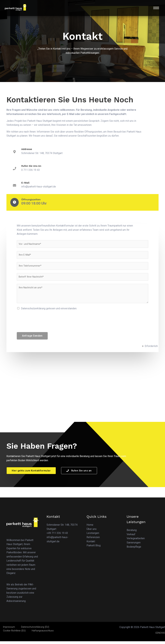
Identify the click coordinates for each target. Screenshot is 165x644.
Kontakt (91, 544)
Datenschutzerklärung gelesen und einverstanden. (49, 311)
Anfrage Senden (32, 338)
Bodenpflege (134, 549)
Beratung (132, 533)
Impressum (6, 630)
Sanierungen (134, 545)
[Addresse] (15, 152)
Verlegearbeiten (136, 541)
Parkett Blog (94, 548)
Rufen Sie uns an (32, 166)
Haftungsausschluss (13, 634)
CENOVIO (160, 636)
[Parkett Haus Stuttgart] (82, 393)
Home (90, 528)
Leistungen (93, 536)
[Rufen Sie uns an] (15, 169)
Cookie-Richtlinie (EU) (60, 630)
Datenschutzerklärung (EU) (30, 630)
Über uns (92, 532)
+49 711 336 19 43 (57, 536)
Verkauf (131, 537)
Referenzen (93, 540)
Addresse (27, 149)
